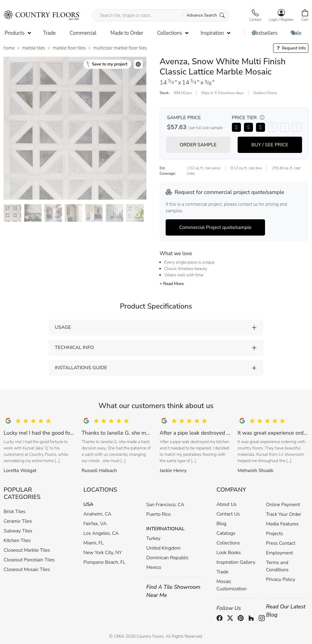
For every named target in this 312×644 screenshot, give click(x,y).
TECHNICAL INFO (74, 347)
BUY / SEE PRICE (270, 145)
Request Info (291, 48)
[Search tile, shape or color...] (160, 15)
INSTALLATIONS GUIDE (81, 368)
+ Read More (172, 284)
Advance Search (206, 15)
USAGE (63, 327)
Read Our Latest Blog (286, 611)
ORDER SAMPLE (198, 145)
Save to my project (107, 64)
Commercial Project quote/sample (215, 227)
